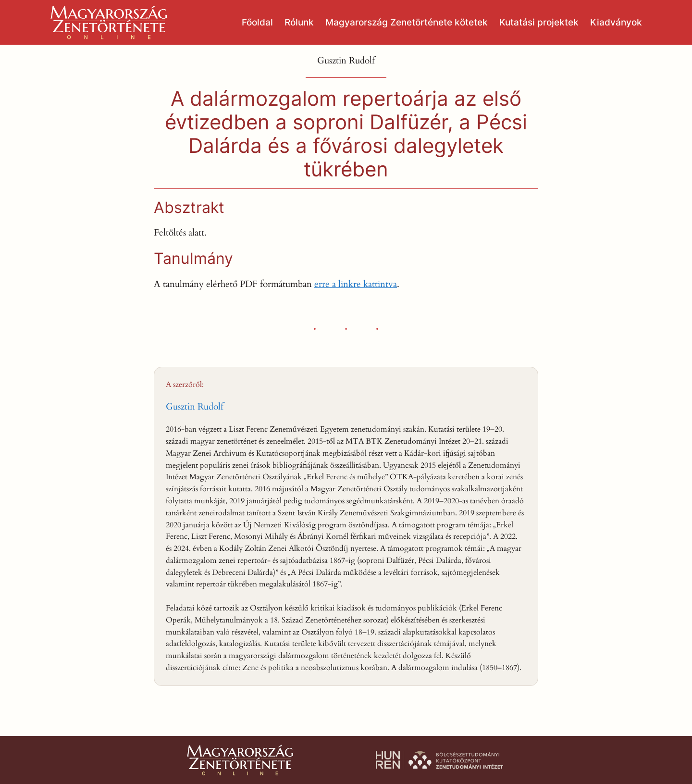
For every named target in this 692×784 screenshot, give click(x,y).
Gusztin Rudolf (195, 407)
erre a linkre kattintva (356, 284)
